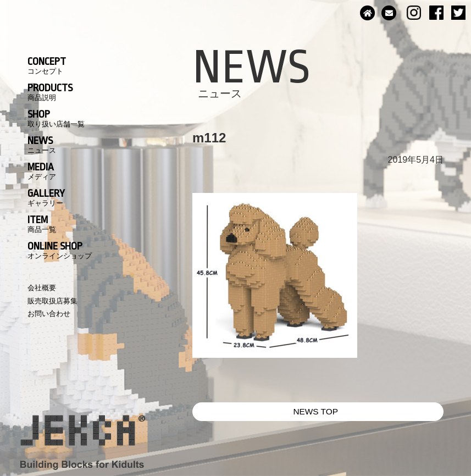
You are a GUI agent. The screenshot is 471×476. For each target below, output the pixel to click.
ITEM (42, 224)
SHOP (56, 118)
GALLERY (46, 197)
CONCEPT (47, 65)
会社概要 (42, 288)
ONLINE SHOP (60, 250)
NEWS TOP (316, 411)
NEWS (42, 145)
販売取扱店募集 (52, 301)
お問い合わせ (49, 314)
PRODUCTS (50, 92)
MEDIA (42, 171)
